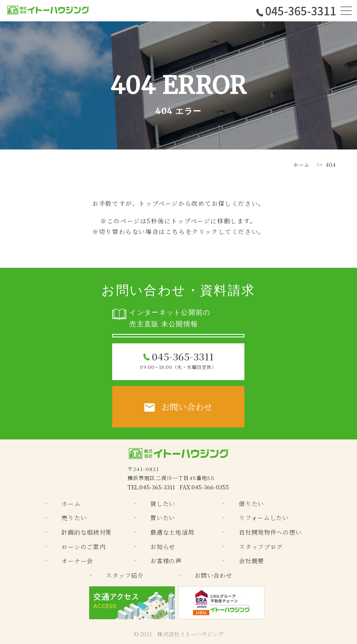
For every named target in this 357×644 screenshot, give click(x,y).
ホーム (301, 165)
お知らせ (163, 547)
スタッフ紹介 (125, 575)
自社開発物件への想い (270, 532)
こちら (176, 231)
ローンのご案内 (83, 547)
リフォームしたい (264, 518)
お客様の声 (166, 561)
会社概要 (251, 561)
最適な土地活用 (172, 532)
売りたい (74, 518)
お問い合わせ (213, 575)
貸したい (163, 503)
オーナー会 (77, 561)
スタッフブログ (261, 547)
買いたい (163, 518)
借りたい (251, 503)
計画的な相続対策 (87, 532)
